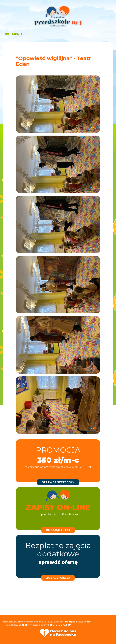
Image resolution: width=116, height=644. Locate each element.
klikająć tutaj (58, 530)
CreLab (23, 625)
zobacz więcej (58, 578)
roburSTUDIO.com (60, 625)
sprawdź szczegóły (58, 482)
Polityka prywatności (78, 622)
